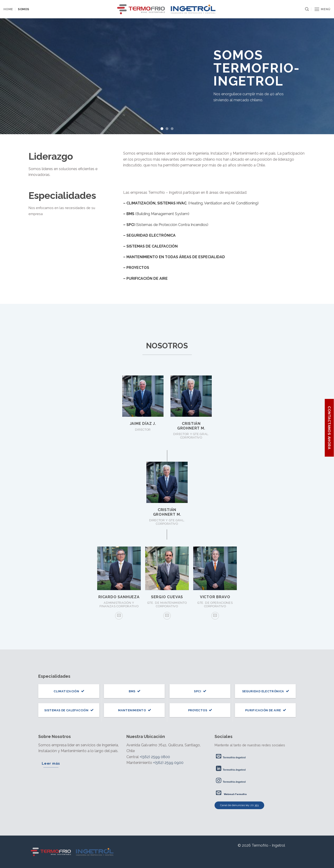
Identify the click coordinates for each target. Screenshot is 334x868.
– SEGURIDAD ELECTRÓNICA (149, 235)
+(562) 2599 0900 (168, 763)
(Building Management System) (156, 214)
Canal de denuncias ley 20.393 (239, 805)
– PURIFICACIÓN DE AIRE (145, 278)
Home (8, 9)
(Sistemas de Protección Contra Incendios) (166, 225)
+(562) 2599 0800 (155, 757)
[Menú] (322, 9)
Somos (23, 9)
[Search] (307, 9)
